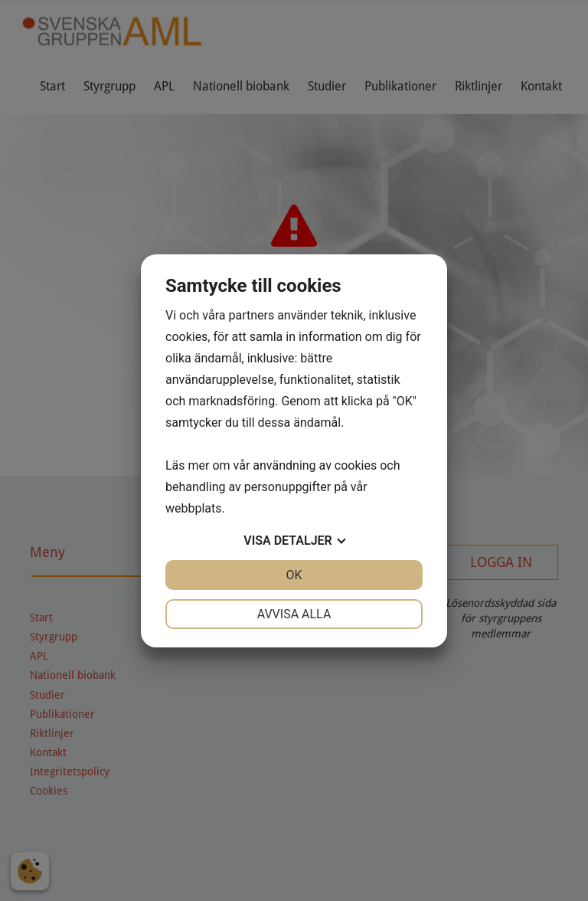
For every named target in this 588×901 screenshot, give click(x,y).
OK (294, 575)
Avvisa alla (294, 614)
